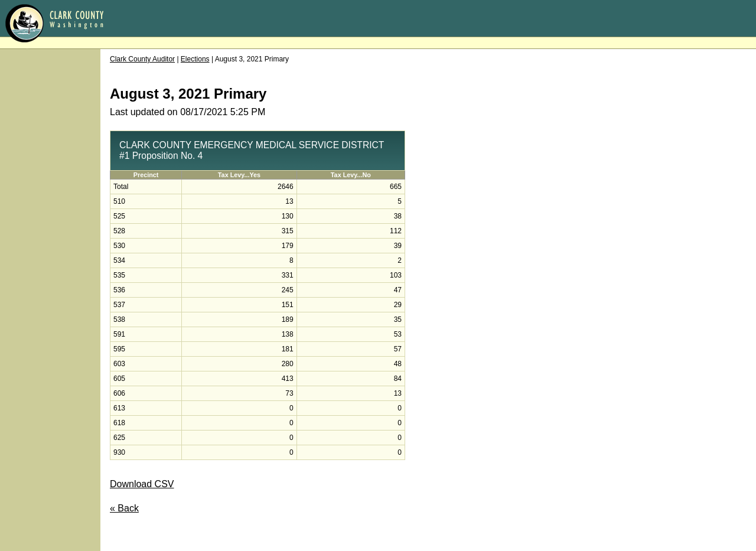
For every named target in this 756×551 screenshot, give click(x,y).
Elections (195, 59)
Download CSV (142, 484)
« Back (124, 508)
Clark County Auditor (142, 59)
